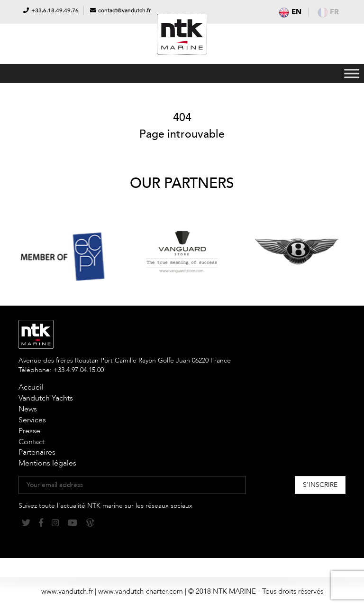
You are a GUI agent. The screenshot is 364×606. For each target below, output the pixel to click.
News (28, 409)
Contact (32, 442)
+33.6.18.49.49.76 (55, 10)
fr (328, 12)
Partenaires (37, 452)
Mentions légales (47, 463)
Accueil (31, 387)
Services (32, 420)
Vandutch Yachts (46, 398)
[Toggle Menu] (352, 73)
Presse (29, 431)
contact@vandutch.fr (124, 10)
